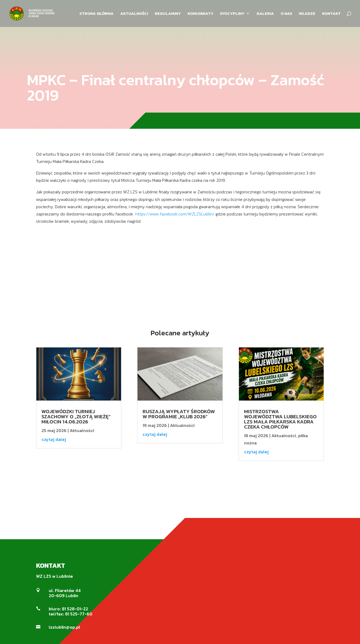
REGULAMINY (168, 14)
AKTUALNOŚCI (134, 14)
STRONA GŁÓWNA (96, 14)
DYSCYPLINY (232, 14)
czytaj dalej (54, 439)
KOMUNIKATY (200, 14)
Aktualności (82, 430)
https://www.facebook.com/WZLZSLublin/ (175, 214)
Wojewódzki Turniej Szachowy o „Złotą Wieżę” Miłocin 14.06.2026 (76, 417)
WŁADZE (307, 14)
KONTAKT (331, 14)
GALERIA (265, 14)
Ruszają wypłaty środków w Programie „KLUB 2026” (179, 414)
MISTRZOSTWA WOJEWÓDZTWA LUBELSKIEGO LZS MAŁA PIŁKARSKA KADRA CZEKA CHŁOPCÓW (280, 419)
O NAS (286, 14)
